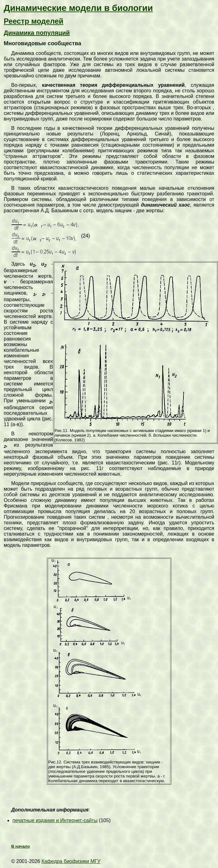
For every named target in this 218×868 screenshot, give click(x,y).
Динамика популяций (37, 33)
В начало (21, 846)
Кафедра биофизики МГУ (71, 861)
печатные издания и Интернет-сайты (55, 820)
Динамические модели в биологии (78, 8)
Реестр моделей (34, 21)
